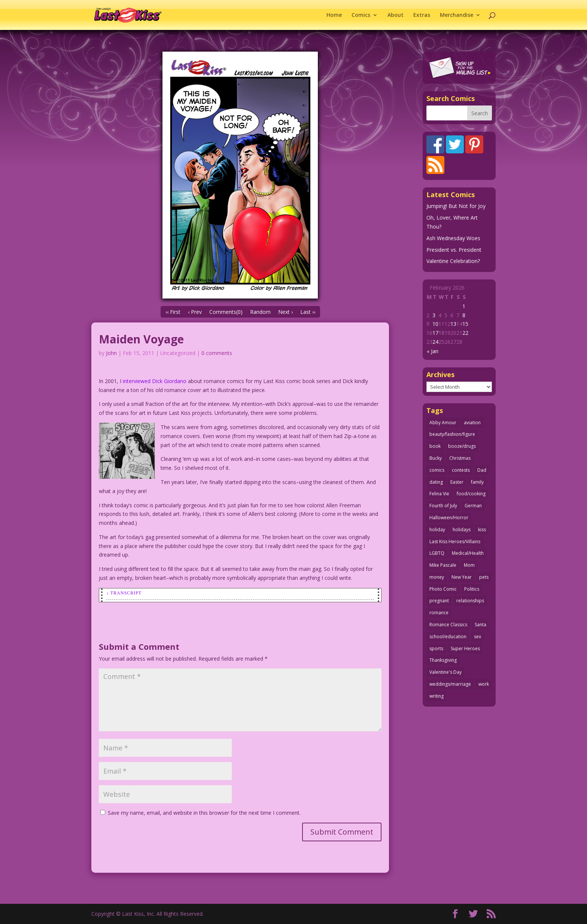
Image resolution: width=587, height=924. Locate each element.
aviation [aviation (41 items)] (472, 423)
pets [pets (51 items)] (484, 577)
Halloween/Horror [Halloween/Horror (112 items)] (449, 518)
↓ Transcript (124, 593)
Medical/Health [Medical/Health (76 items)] (468, 553)
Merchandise (457, 15)
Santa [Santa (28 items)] (480, 625)
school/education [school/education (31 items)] (448, 637)
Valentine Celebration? (453, 261)
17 (435, 333)
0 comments (217, 353)
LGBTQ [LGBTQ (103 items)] (437, 553)
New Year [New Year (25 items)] (462, 577)
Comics (361, 15)
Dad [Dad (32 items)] (482, 470)
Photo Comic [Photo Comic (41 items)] (443, 589)
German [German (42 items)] (473, 506)
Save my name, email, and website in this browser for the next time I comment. (204, 813)
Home (334, 15)
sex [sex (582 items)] (477, 637)
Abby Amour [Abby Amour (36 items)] (443, 423)
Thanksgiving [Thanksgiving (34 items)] (443, 660)
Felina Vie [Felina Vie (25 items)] (439, 494)
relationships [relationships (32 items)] (470, 601)
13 (453, 324)
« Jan (433, 351)
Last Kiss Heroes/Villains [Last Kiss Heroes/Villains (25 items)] (455, 541)
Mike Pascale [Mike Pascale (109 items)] (443, 565)
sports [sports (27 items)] (436, 648)
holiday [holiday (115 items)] (437, 530)
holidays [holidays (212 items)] (462, 530)
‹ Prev (195, 312)
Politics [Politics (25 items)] (472, 589)
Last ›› (308, 312)
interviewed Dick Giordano (155, 381)
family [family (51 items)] (477, 482)
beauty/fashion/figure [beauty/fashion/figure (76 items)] (452, 434)
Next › (285, 312)
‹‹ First (173, 312)
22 (465, 333)
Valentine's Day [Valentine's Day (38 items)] (445, 672)
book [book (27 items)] (435, 446)
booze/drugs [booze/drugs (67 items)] (462, 446)
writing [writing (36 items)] (437, 696)
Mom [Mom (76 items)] (469, 565)
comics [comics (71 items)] (437, 470)
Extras (422, 15)
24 (435, 342)
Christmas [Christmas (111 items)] (460, 458)
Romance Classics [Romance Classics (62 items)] (448, 625)
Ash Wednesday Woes (453, 238)
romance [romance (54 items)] (439, 613)
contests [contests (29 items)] (461, 470)
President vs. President (454, 250)
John (111, 353)
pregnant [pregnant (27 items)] (439, 601)
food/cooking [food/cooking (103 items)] (471, 494)
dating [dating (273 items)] (436, 482)
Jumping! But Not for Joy (456, 206)
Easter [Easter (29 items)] (457, 482)
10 (435, 324)
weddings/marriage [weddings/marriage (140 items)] (450, 684)
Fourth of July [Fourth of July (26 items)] (443, 506)
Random (260, 312)
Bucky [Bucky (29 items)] (436, 458)
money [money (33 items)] (437, 577)
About (396, 15)
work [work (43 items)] (484, 684)
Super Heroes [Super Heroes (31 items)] (465, 648)
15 (465, 324)
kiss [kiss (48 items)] (482, 530)
